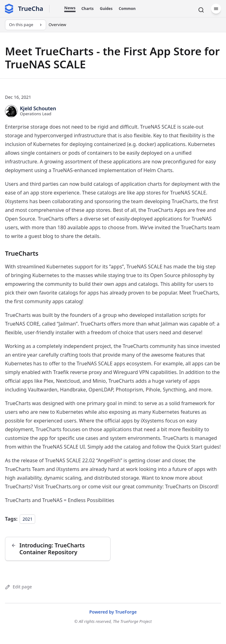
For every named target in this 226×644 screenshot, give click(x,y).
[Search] (201, 10)
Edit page (18, 587)
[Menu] (216, 9)
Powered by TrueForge (113, 612)
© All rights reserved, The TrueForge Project (113, 621)
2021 (27, 519)
